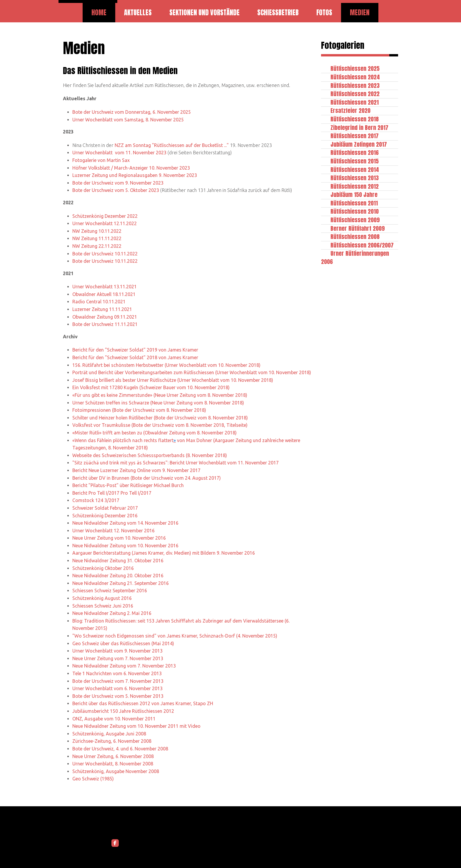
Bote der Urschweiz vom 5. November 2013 (118, 696)
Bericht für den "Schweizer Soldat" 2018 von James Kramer (135, 357)
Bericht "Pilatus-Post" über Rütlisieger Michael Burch (128, 485)
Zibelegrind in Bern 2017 (359, 127)
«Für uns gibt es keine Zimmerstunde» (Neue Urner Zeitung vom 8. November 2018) (160, 395)
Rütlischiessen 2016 (355, 152)
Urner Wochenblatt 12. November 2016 (113, 531)
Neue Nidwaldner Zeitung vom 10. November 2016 (125, 546)
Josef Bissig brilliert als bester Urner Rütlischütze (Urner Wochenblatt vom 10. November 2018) (173, 380)
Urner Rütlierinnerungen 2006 (355, 257)
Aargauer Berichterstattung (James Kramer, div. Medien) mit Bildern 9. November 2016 (164, 553)
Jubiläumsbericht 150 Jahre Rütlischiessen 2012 (123, 711)
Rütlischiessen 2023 (355, 85)
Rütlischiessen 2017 (355, 136)
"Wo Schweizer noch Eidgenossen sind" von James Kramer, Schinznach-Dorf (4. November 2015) (175, 636)
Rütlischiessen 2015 (355, 161)
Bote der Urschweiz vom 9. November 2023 (118, 183)
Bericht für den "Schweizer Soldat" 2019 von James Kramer (135, 350)
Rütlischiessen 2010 (355, 211)
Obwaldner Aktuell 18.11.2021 (104, 294)
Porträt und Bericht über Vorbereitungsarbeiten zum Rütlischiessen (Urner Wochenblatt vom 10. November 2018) (192, 372)
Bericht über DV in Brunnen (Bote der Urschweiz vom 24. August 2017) (147, 478)
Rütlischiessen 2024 (355, 77)
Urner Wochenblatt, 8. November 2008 (113, 764)
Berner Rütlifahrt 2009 (358, 228)
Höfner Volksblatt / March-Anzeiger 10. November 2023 (131, 168)
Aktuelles (138, 12)
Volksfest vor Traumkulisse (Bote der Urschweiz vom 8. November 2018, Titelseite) (160, 425)
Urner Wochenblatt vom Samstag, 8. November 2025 (128, 120)
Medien (360, 12)
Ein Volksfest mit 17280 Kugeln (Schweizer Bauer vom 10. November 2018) (151, 387)
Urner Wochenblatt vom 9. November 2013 (117, 651)
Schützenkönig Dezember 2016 (105, 516)
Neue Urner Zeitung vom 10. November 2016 (119, 538)
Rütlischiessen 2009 (355, 220)
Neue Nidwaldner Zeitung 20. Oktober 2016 (118, 576)
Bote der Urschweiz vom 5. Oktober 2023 (116, 190)
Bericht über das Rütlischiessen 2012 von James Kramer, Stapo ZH (143, 703)
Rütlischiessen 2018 (355, 119)
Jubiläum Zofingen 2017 (359, 144)
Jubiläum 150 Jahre (354, 194)
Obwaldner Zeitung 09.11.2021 (105, 317)
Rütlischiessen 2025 (355, 68)
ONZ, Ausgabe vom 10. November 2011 (114, 719)
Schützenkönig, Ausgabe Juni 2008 (109, 734)
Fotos (324, 12)
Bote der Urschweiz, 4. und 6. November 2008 (120, 749)
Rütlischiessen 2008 (355, 236)
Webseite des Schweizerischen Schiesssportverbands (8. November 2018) (150, 455)
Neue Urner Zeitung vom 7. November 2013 (118, 658)
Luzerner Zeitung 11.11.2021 (102, 309)
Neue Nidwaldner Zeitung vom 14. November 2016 (125, 523)
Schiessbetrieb (278, 12)
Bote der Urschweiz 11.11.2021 (105, 324)
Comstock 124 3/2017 (96, 500)
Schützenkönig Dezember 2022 (105, 216)
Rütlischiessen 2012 (355, 186)
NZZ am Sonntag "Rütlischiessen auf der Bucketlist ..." (172, 145)
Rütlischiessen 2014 (355, 169)
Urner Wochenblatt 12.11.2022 (105, 223)
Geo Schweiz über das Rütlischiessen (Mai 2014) (123, 643)
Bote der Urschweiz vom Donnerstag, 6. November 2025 (132, 112)
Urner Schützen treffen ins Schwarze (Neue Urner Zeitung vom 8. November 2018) (158, 403)
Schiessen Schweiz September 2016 (110, 591)
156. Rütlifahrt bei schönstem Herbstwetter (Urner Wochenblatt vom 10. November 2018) (166, 365)
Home (99, 12)
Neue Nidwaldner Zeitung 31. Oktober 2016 (118, 561)
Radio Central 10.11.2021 (99, 302)
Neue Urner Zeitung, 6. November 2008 (113, 756)
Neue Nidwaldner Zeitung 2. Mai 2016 (112, 613)
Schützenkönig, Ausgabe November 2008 (116, 771)
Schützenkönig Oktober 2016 (103, 568)
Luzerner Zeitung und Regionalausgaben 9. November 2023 (135, 175)
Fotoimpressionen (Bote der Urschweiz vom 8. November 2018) (139, 410)
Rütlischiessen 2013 (355, 178)
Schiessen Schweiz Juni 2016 (103, 606)
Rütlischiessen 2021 (355, 102)
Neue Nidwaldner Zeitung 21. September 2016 (121, 583)
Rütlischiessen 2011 (354, 203)
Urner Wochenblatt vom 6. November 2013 (117, 688)
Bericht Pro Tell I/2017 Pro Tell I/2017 (112, 493)
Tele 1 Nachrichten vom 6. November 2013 (117, 673)
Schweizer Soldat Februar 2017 (105, 508)
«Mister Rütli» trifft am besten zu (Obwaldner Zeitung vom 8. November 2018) (154, 433)
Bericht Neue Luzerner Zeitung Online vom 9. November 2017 (136, 470)
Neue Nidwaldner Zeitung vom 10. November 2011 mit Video (136, 726)
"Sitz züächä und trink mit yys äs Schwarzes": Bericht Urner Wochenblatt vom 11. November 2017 (176, 463)
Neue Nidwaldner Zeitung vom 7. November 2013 (124, 666)
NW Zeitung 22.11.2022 (97, 246)
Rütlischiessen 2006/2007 (362, 245)
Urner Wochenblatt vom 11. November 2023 (119, 153)
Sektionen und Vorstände (204, 12)
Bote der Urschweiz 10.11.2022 (105, 254)
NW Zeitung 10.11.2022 (97, 231)
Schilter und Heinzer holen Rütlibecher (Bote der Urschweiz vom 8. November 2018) (160, 418)
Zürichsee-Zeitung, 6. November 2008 (112, 741)
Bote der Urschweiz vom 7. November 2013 (118, 681)
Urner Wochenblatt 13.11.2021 (105, 287)
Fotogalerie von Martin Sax (101, 160)
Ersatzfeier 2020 (350, 110)
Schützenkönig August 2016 (102, 598)
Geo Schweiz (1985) (93, 779)
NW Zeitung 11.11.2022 (97, 238)
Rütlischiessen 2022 (355, 94)
